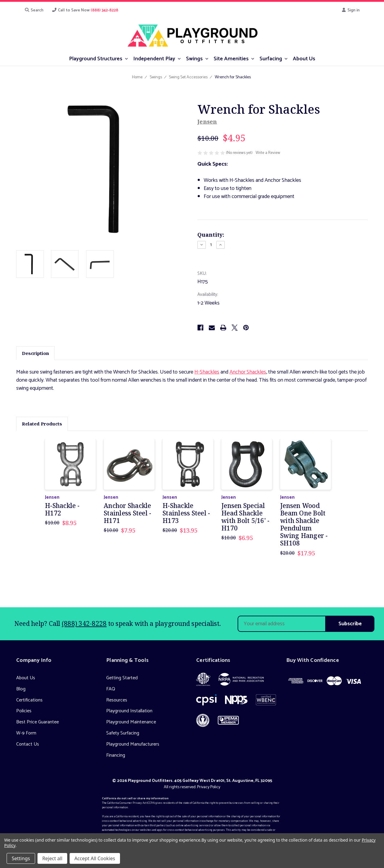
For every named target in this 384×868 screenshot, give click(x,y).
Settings (21, 858)
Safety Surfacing (123, 733)
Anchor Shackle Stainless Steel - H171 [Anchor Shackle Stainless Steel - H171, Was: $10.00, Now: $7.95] (127, 513)
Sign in (351, 10)
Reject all (52, 858)
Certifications (29, 700)
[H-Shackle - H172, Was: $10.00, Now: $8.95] (70, 464)
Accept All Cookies (95, 858)
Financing (116, 755)
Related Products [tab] (42, 424)
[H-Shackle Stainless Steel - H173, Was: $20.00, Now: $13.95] (188, 464)
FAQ (111, 689)
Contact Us (28, 744)
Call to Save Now (85, 10)
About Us (26, 678)
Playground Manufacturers (133, 744)
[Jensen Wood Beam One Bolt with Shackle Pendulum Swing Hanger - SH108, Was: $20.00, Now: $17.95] (306, 464)
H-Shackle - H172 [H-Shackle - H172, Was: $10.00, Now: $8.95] (62, 509)
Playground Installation (129, 711)
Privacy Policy (209, 787)
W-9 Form (26, 733)
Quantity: (211, 235)
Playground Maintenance (131, 722)
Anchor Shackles (248, 372)
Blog (21, 689)
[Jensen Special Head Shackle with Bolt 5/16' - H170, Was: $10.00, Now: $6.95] (247, 464)
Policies (24, 711)
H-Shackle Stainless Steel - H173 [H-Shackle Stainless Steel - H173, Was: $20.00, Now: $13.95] (186, 513)
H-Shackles (207, 372)
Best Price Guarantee (37, 722)
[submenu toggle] (126, 58)
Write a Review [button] (268, 153)
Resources (117, 700)
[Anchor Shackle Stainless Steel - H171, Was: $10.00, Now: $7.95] (129, 464)
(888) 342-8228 (84, 623)
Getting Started (122, 678)
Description (35, 353)
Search (34, 10)
